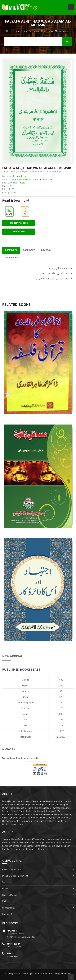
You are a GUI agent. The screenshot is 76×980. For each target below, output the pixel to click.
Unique (25, 680)
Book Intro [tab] (29, 251)
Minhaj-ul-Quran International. (39, 974)
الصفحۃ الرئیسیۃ (59, 268)
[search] (37, 42)
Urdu (25, 697)
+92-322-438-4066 (14, 947)
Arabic (25, 691)
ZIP (25, 725)
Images (26, 714)
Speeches (7, 882)
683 (61, 680)
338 (61, 720)
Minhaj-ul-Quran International (15, 876)
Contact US (7, 914)
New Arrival (13, 656)
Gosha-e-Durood (10, 895)
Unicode (25, 708)
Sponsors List (8, 908)
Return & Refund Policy (13, 870)
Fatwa (5, 889)
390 (61, 714)
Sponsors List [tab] (13, 258)
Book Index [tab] (11, 251)
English (25, 686)
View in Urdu (19, 232)
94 (61, 686)
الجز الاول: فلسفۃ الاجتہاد (53, 274)
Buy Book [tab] (46, 251)
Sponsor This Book (19, 223)
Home (9, 31)
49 (61, 691)
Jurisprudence (22, 31)
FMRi (5, 902)
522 (61, 697)
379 (61, 725)
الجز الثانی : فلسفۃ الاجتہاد (53, 279)
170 (61, 708)
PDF (26, 720)
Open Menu (71, 7)
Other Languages (26, 703)
